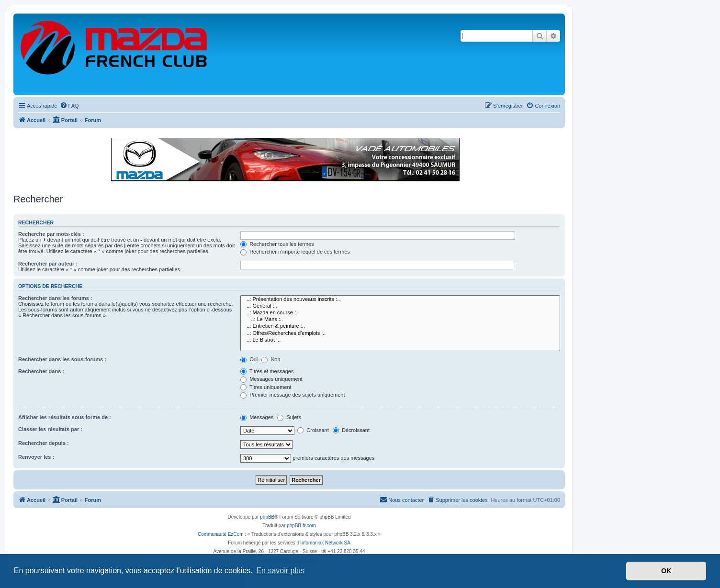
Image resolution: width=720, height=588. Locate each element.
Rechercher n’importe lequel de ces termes (295, 252)
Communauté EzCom (221, 534)
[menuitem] (69, 106)
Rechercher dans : (41, 371)
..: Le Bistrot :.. (400, 340)
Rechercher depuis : (44, 443)
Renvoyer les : (36, 457)
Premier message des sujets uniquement (292, 395)
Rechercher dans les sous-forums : (62, 359)
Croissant (313, 430)
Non (271, 359)
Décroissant (351, 430)
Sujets (289, 417)
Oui (249, 359)
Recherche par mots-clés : (51, 234)
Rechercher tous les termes (277, 244)
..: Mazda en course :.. (400, 313)
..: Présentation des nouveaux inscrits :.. (400, 300)
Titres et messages (267, 371)
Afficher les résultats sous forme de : (65, 417)
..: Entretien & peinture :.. (400, 326)
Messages (257, 417)
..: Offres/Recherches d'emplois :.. (400, 333)
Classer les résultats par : (50, 429)
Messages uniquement (271, 379)
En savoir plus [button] (280, 571)
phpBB (267, 517)
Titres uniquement (266, 387)
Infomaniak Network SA (325, 543)
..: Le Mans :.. (400, 320)
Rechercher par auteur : (48, 264)
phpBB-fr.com (301, 526)
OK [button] (666, 571)
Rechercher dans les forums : (55, 298)
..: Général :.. (400, 306)
